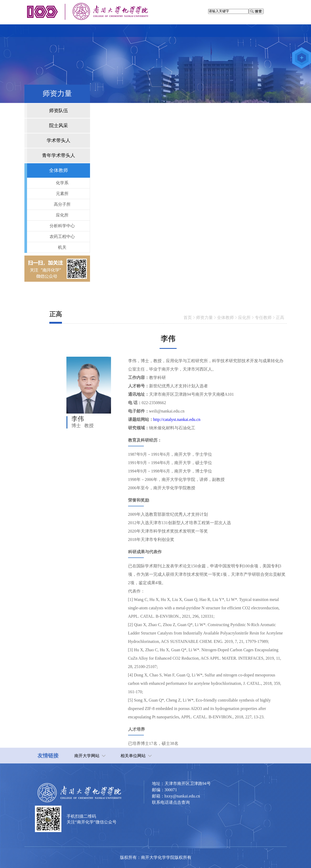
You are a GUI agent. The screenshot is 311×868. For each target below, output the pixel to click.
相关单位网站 (133, 756)
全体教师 (225, 318)
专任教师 (263, 318)
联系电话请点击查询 (171, 802)
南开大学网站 (87, 756)
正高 (280, 318)
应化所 (244, 318)
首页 (188, 318)
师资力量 (204, 318)
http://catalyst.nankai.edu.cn (177, 419)
